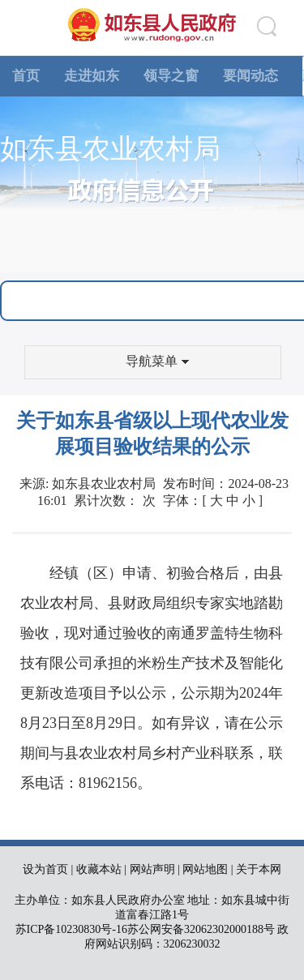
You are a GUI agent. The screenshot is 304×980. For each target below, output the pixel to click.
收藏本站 (99, 869)
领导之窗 (171, 76)
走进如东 (92, 76)
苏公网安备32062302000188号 (201, 929)
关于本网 (259, 869)
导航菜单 (157, 361)
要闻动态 (250, 76)
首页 (26, 76)
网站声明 (152, 869)
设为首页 (45, 869)
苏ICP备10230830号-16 (71, 929)
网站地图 (205, 869)
